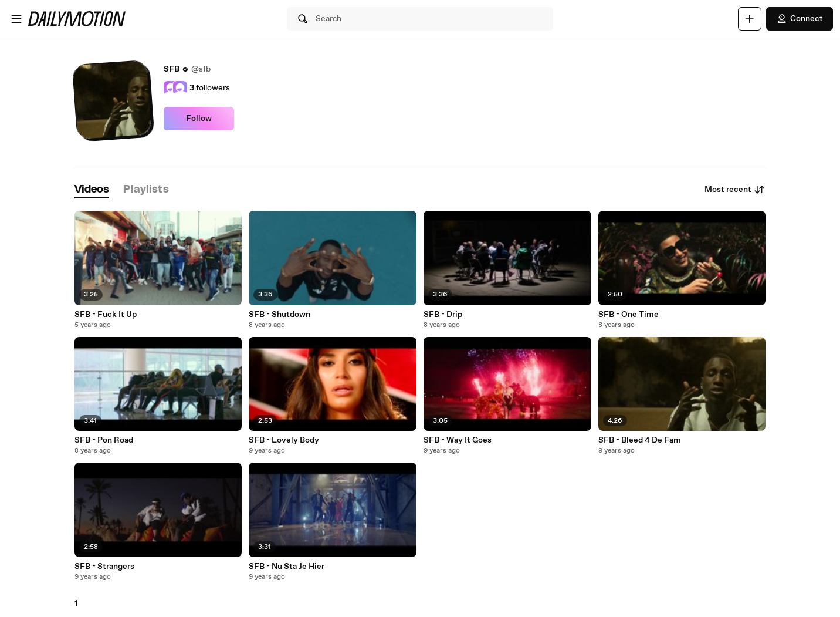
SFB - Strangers (104, 567)
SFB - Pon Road (104, 440)
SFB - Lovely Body (284, 440)
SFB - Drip (443, 315)
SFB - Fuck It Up (106, 315)
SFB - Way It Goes (458, 440)
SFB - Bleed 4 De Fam (640, 440)
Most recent (735, 190)
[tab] (92, 190)
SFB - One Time (629, 315)
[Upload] (750, 19)
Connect (800, 19)
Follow (199, 119)
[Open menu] (16, 19)
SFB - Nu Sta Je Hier (287, 567)
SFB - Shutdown (280, 315)
